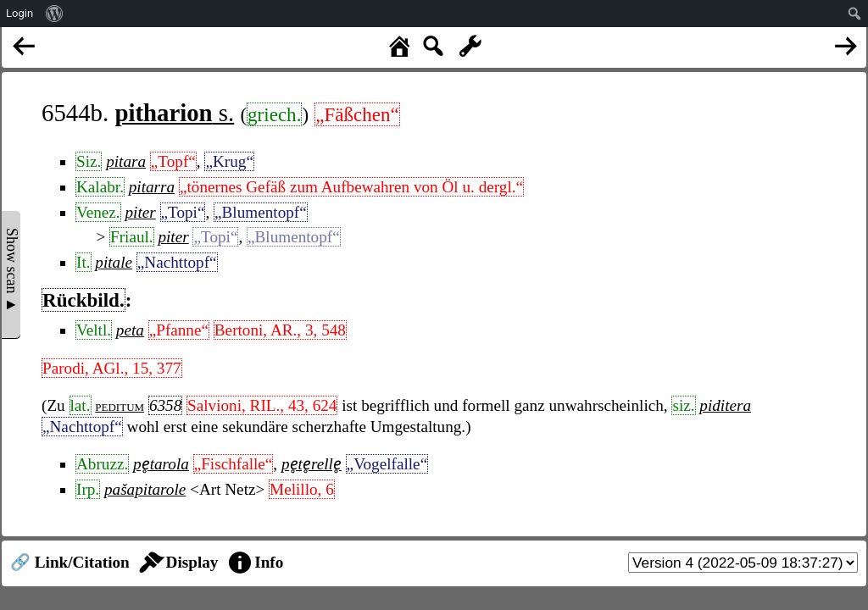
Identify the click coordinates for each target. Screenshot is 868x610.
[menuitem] (55, 14)
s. (174, 113)
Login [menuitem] (19, 13)
